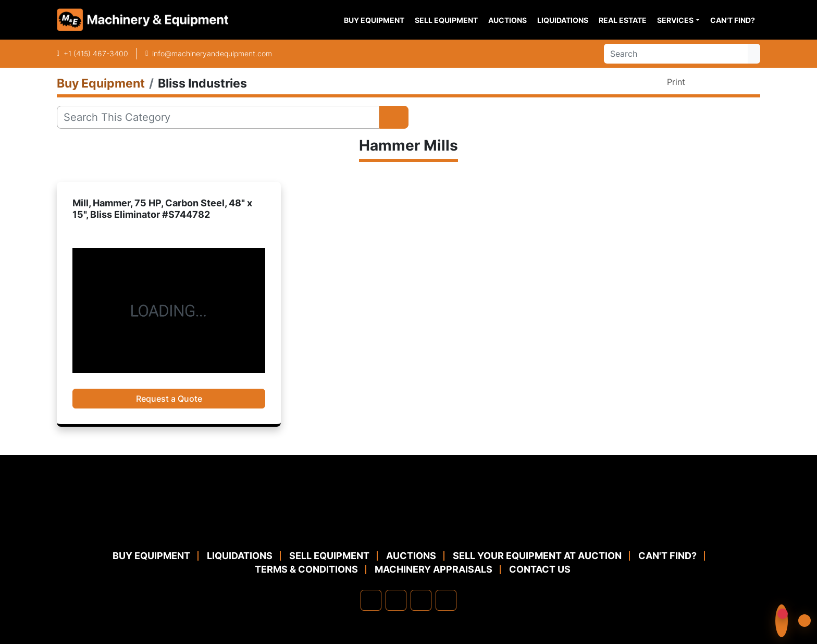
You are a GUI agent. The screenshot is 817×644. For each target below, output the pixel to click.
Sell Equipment (446, 20)
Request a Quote (169, 399)
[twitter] (421, 600)
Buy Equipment (374, 20)
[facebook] (371, 600)
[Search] (676, 54)
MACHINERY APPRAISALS (434, 569)
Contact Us (540, 569)
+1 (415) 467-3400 (96, 53)
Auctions (507, 20)
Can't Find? (733, 20)
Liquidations (563, 20)
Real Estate (623, 20)
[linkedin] (396, 600)
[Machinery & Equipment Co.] (408, 523)
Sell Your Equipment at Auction (537, 556)
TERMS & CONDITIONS (306, 569)
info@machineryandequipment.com (212, 53)
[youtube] (446, 600)
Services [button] (675, 20)
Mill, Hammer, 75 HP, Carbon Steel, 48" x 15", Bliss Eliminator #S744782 (162, 209)
